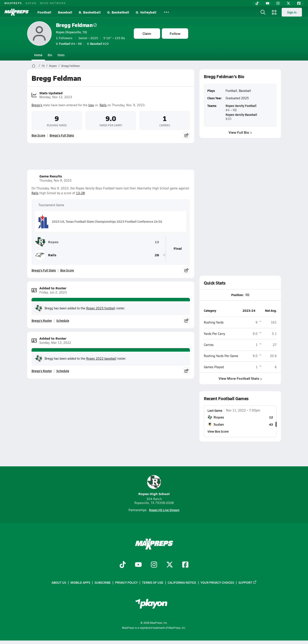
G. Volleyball (146, 12)
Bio (50, 55)
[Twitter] (288, 3)
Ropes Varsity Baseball (241, 115)
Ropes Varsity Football (241, 106)
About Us (59, 582)
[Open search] (263, 12)
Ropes (53, 66)
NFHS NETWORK (53, 3)
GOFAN (31, 3)
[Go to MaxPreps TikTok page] (123, 565)
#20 (98, 44)
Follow (175, 33)
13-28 (80, 193)
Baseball (65, 12)
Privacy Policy (126, 582)
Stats (61, 55)
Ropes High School (154, 486)
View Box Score (218, 431)
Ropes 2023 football (101, 308)
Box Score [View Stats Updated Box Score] (38, 135)
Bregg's (37, 105)
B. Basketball (90, 12)
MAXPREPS (13, 3)
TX (43, 66)
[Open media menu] (274, 12)
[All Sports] (166, 12)
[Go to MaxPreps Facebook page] (185, 565)
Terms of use (153, 582)
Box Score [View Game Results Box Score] (67, 270)
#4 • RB (69, 44)
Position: (237, 295)
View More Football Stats (240, 378)
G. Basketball (118, 12)
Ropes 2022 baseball (101, 358)
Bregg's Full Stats (62, 135)
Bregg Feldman (76, 25)
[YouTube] (268, 3)
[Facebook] (299, 3)
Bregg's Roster (42, 320)
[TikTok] (257, 3)
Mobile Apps (80, 582)
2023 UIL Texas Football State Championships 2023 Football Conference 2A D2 (100, 221)
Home (38, 55)
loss (91, 105)
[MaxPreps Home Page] (34, 66)
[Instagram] (278, 3)
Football (44, 12)
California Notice (182, 582)
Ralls (103, 105)
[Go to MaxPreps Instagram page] (154, 565)
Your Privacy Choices (217, 582)
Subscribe (103, 582)
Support (248, 582)
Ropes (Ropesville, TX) (71, 32)
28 (157, 255)
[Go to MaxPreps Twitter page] (170, 565)
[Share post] (186, 135)
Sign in (292, 12)
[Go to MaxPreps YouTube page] (138, 565)
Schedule (63, 320)
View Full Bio (240, 132)
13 (157, 242)
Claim (147, 33)
